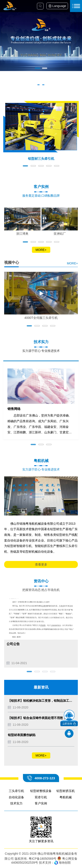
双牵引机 (41, 797)
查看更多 (41, 564)
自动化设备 (16, 797)
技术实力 (16, 803)
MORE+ (41, 250)
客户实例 (41, 803)
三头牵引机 (16, 791)
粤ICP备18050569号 (43, 859)
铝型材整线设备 (41, 791)
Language (59, 6)
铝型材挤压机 (66, 791)
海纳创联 (65, 863)
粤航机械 (66, 797)
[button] (38, 68)
